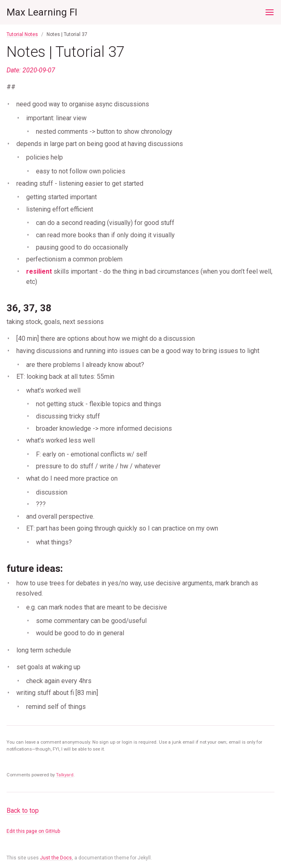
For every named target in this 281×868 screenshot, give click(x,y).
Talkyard (65, 775)
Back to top (23, 811)
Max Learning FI (42, 12)
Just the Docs (56, 858)
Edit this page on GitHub (33, 831)
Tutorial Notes (22, 34)
